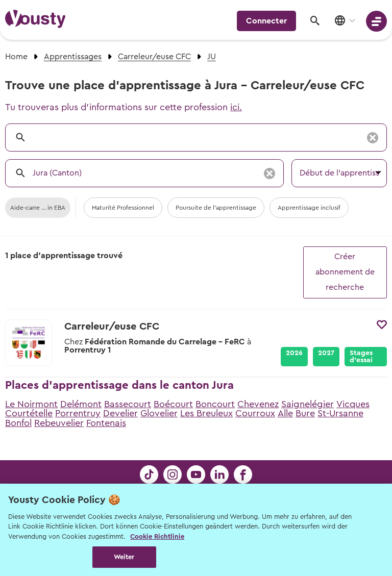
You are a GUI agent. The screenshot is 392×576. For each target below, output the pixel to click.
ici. (236, 107)
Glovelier (159, 413)
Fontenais (106, 423)
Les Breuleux (206, 413)
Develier (120, 413)
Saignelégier (308, 404)
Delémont (81, 404)
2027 (326, 353)
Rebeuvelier (59, 423)
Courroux (255, 413)
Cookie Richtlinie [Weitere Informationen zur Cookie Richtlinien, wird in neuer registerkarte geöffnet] (157, 536)
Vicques (353, 404)
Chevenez (258, 404)
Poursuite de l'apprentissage (216, 208)
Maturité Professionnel (123, 208)
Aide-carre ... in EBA (38, 208)
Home (16, 57)
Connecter (266, 21)
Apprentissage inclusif (309, 208)
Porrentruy (78, 413)
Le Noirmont (31, 404)
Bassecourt (128, 404)
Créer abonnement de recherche (345, 272)
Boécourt (173, 404)
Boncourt (215, 404)
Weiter (124, 557)
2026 (294, 353)
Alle (285, 413)
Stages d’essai (361, 357)
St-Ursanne (340, 413)
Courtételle (29, 413)
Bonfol (18, 423)
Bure (305, 413)
